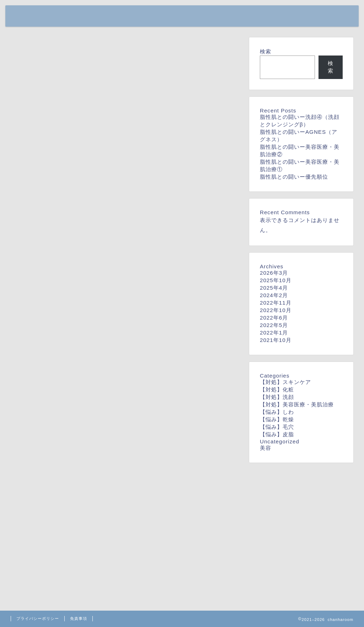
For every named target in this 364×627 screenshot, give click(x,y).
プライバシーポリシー (38, 618)
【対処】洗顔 (277, 397)
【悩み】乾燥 (277, 419)
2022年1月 (274, 333)
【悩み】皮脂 (277, 434)
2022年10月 (276, 310)
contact (334, 16)
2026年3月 (274, 273)
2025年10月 (276, 280)
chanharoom (35, 14)
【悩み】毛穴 (277, 427)
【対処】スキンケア (285, 382)
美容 (266, 448)
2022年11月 (276, 303)
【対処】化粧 (277, 389)
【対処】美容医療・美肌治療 (297, 404)
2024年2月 (274, 295)
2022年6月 (274, 318)
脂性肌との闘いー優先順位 (294, 177)
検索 (266, 51)
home (273, 16)
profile (302, 16)
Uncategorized (280, 441)
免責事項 (79, 618)
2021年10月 (276, 340)
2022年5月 (274, 325)
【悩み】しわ (277, 412)
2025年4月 (274, 288)
